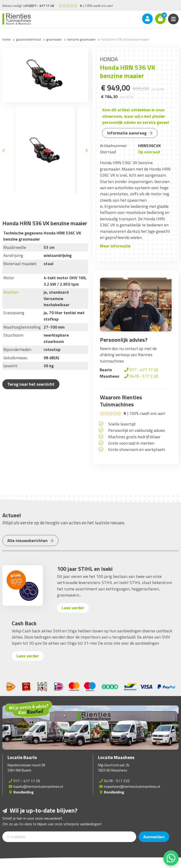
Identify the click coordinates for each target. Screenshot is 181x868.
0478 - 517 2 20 (141, 376)
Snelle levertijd (122, 424)
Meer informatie (115, 246)
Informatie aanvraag (130, 133)
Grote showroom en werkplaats (137, 449)
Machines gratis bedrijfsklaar (134, 437)
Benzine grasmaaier (82, 39)
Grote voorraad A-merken (131, 443)
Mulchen (11, 292)
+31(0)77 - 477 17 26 (39, 6)
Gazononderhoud (28, 39)
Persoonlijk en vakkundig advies (137, 430)
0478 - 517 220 (117, 781)
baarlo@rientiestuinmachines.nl (38, 786)
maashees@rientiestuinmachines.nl (132, 786)
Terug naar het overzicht (31, 384)
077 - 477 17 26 (141, 370)
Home (6, 39)
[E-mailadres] (69, 837)
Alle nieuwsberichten (30, 540)
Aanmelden (154, 837)
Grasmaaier (54, 39)
